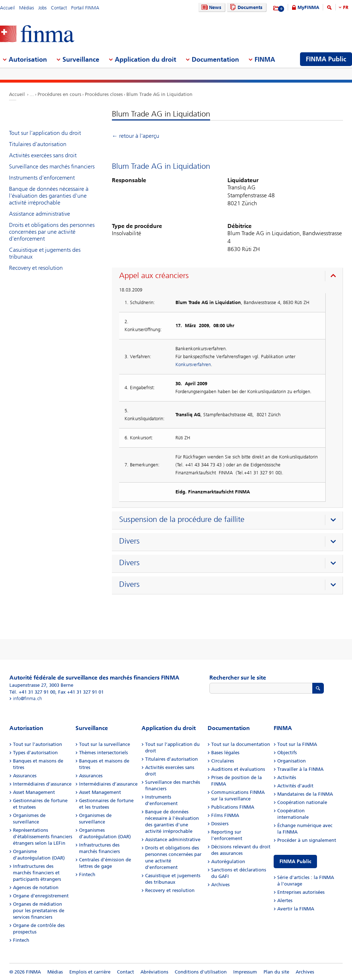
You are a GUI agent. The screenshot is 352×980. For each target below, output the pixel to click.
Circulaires (223, 761)
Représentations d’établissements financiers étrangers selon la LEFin (43, 837)
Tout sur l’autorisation (38, 744)
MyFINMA (308, 7)
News (210, 7)
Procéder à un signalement (307, 840)
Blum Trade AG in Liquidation (159, 94)
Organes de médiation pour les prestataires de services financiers (39, 911)
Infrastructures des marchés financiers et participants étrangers (37, 873)
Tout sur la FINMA (297, 744)
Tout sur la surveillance (105, 744)
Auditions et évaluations (238, 769)
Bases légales (225, 753)
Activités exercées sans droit (43, 155)
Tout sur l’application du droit (45, 133)
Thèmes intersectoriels (103, 753)
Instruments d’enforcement (42, 178)
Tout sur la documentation (241, 744)
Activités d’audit (295, 786)
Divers (129, 541)
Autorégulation (228, 862)
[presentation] (229, 277)
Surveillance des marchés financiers (52, 166)
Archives (220, 885)
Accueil (7, 8)
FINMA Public (295, 862)
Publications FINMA (233, 807)
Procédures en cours (59, 94)
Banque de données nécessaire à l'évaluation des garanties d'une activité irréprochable (49, 196)
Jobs (42, 8)
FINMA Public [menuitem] (326, 59)
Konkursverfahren (193, 364)
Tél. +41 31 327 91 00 (32, 692)
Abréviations (154, 972)
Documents (245, 7)
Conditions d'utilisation (201, 972)
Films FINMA (225, 815)
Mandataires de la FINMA (305, 794)
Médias (27, 8)
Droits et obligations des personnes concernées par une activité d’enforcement (52, 232)
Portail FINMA (85, 8)
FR (346, 7)
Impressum (245, 972)
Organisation (292, 761)
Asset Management (34, 792)
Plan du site (276, 972)
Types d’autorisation (35, 753)
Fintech (21, 940)
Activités (287, 777)
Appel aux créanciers (154, 276)
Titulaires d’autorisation (38, 144)
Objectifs (287, 753)
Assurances (25, 776)
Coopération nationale (302, 802)
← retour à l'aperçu (136, 136)
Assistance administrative (40, 214)
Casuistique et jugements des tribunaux (45, 253)
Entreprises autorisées (301, 892)
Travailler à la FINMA (300, 769)
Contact (59, 8)
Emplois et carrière (90, 972)
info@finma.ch (27, 698)
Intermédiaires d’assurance (42, 784)
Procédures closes (104, 94)
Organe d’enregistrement (41, 896)
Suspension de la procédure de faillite (182, 519)
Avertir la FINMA (296, 909)
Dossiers (220, 824)
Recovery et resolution (36, 268)
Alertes (285, 900)
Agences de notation (36, 887)
